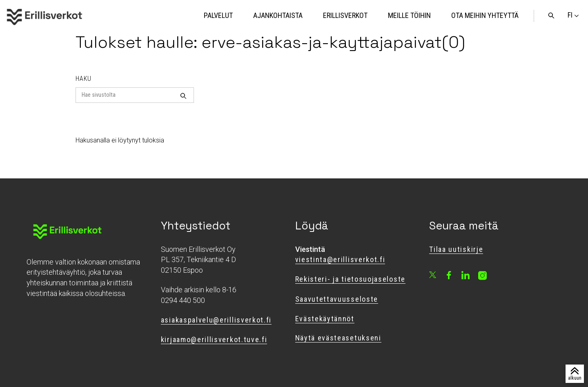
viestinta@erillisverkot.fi (340, 259)
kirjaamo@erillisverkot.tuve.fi (214, 339)
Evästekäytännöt (325, 319)
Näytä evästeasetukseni (338, 338)
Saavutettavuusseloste (337, 299)
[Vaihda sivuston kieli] (570, 15)
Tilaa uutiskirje (456, 249)
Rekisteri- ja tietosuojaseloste (350, 279)
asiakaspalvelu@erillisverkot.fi (216, 320)
